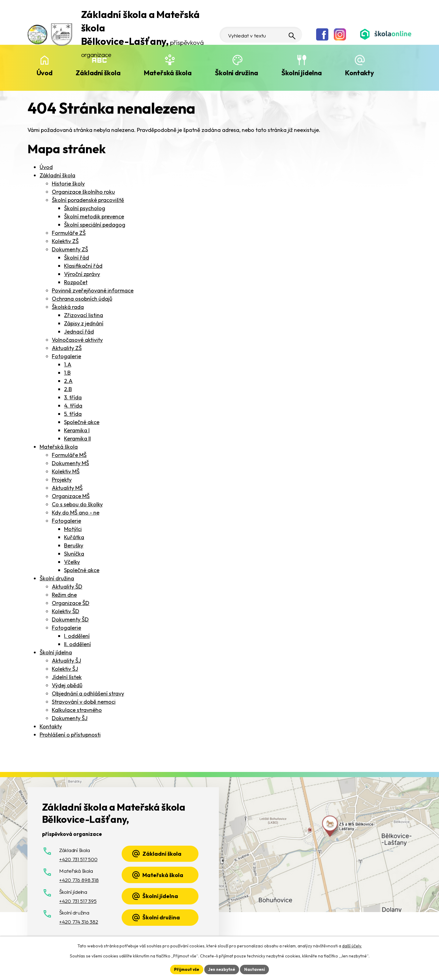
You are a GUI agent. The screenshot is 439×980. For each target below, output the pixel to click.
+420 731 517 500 (78, 859)
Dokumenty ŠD (70, 619)
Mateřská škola (168, 73)
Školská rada (68, 307)
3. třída (73, 397)
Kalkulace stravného (77, 710)
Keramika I (77, 430)
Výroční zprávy (82, 274)
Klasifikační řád (83, 266)
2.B (68, 389)
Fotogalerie (66, 356)
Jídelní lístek (67, 677)
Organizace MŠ (71, 496)
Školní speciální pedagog (95, 225)
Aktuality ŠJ (66, 661)
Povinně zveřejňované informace (93, 290)
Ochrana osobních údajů (82, 299)
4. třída (73, 406)
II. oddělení (77, 644)
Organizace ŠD (71, 603)
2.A (68, 381)
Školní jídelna (302, 73)
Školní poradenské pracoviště (88, 200)
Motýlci (73, 529)
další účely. (352, 945)
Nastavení (256, 969)
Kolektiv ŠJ (65, 669)
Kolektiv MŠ (66, 471)
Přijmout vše (185, 969)
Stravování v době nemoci (84, 702)
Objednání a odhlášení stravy (88, 693)
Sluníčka (74, 554)
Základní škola (98, 73)
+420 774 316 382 (79, 922)
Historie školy (68, 184)
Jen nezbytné (222, 969)
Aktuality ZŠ (67, 348)
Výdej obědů (67, 685)
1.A (68, 364)
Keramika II (77, 439)
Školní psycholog (85, 208)
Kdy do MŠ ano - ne (76, 513)
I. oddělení (77, 636)
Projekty (62, 480)
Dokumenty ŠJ (70, 718)
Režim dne (64, 595)
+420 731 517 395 (78, 901)
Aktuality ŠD (67, 587)
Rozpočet (76, 282)
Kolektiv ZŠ (65, 241)
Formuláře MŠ (69, 455)
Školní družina (236, 73)
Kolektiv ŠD (66, 611)
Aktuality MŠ (67, 488)
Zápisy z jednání (84, 323)
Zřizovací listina (84, 315)
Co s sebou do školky (77, 504)
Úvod (45, 73)
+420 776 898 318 (79, 880)
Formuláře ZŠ (69, 233)
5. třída (73, 414)
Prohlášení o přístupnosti (70, 735)
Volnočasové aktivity (77, 340)
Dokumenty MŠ (70, 463)
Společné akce (82, 422)
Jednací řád (79, 332)
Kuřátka (74, 537)
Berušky (74, 545)
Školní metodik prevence (94, 216)
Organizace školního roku (83, 192)
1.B (67, 373)
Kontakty (359, 73)
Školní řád (77, 258)
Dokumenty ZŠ (70, 249)
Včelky (72, 562)
